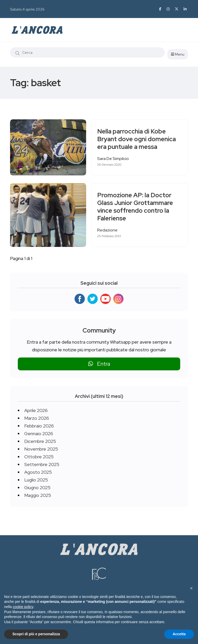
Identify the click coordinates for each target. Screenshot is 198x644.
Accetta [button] (179, 634)
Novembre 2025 (41, 449)
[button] (191, 588)
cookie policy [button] (23, 607)
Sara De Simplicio (115, 159)
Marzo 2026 (37, 418)
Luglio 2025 (36, 480)
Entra (99, 364)
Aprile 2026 (36, 410)
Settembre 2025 (42, 464)
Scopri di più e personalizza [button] (36, 634)
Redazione (109, 230)
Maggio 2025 (38, 495)
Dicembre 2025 (40, 441)
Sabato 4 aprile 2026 (27, 9)
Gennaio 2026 (39, 433)
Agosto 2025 (38, 472)
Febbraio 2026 (39, 426)
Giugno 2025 (37, 488)
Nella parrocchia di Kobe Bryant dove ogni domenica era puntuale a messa (139, 139)
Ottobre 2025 (39, 457)
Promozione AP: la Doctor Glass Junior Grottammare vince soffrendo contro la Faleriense (137, 207)
